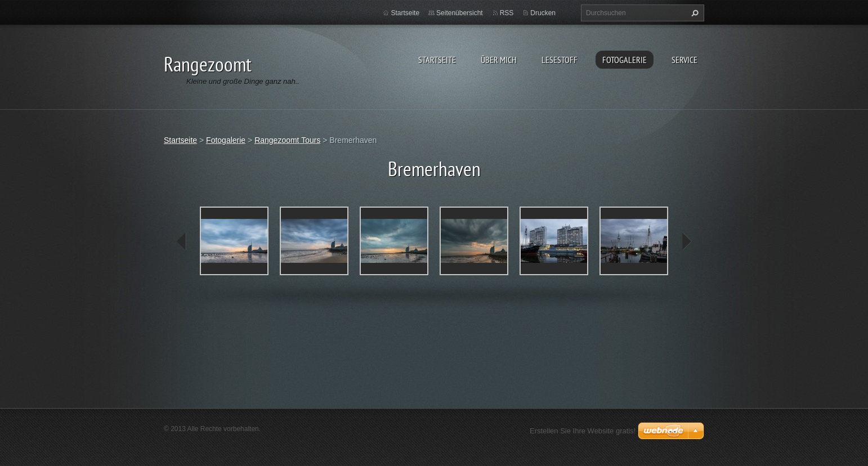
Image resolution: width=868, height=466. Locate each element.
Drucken (543, 13)
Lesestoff (560, 60)
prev (182, 241)
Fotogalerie (625, 60)
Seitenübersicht (460, 13)
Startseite (437, 60)
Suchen (693, 13)
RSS (507, 13)
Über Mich (499, 60)
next (686, 241)
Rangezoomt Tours (287, 140)
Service (684, 60)
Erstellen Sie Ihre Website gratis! (583, 431)
